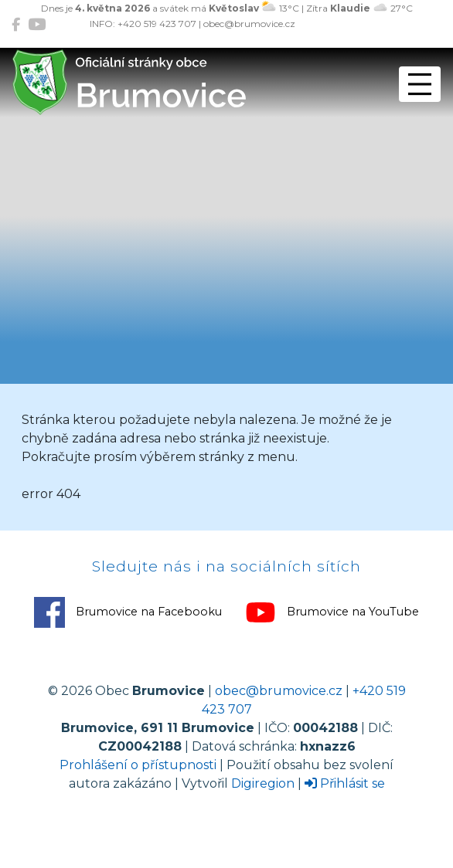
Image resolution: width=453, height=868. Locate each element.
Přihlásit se (345, 783)
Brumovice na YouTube (332, 612)
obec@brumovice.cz (279, 691)
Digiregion (263, 783)
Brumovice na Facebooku (128, 612)
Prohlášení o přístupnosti (138, 765)
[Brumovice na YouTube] (37, 24)
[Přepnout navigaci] (420, 84)
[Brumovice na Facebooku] (16, 24)
